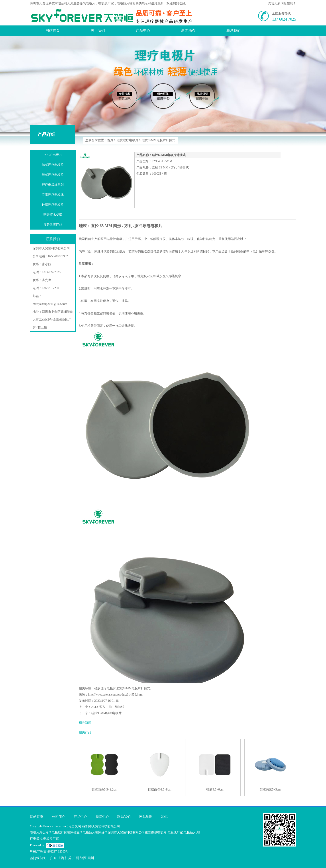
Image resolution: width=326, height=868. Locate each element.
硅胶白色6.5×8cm (160, 790)
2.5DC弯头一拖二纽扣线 (108, 707)
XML (165, 817)
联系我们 (234, 30)
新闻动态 (188, 30)
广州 (76, 858)
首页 (110, 140)
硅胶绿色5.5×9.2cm (104, 790)
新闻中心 (102, 817)
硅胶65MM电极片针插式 (158, 140)
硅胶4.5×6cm (215, 790)
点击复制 (75, 826)
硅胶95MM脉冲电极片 (106, 713)
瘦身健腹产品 (53, 225)
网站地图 (146, 817)
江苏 (68, 858)
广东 (53, 858)
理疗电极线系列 (53, 185)
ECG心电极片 (53, 155)
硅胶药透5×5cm (270, 790)
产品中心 (143, 30)
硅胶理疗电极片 (128, 140)
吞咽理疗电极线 (53, 195)
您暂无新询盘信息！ (282, 3)
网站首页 (53, 30)
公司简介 (59, 817)
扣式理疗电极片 (53, 165)
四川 (91, 858)
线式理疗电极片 (53, 175)
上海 (61, 858)
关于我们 (98, 30)
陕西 (83, 858)
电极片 (90, 3)
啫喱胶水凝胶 (53, 215)
